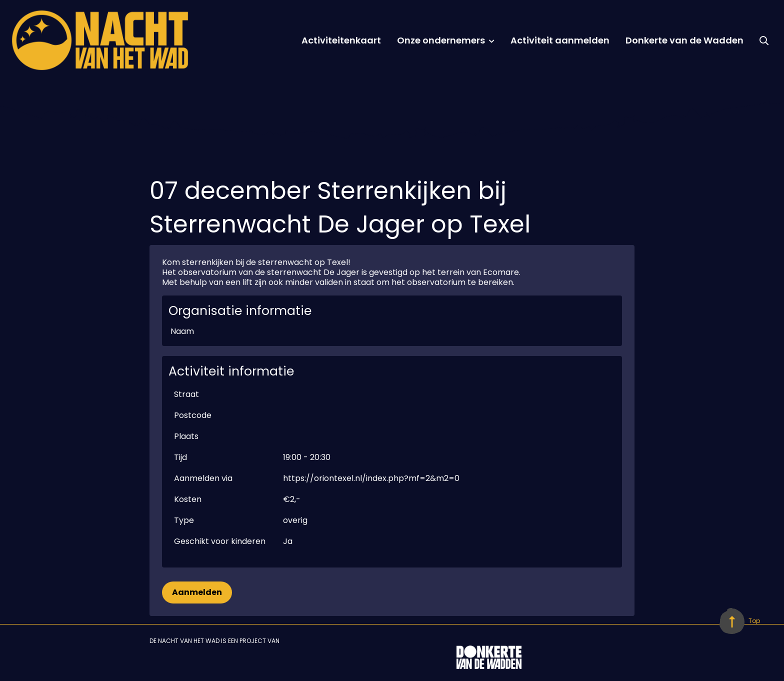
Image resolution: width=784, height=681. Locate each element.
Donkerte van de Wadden (684, 40)
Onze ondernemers (441, 40)
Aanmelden (197, 592)
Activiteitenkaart (341, 40)
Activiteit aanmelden (560, 40)
